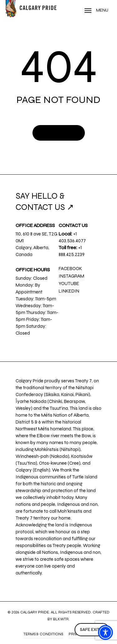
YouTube (69, 283)
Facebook (70, 269)
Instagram (71, 276)
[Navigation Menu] (96, 10)
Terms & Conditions (43, 634)
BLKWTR (61, 619)
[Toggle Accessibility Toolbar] (105, 632)
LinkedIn (69, 291)
